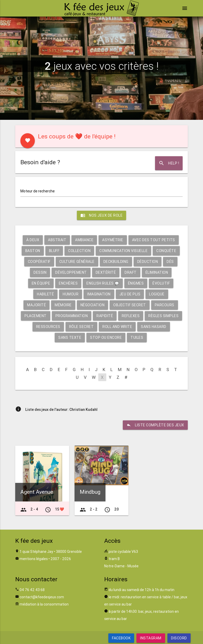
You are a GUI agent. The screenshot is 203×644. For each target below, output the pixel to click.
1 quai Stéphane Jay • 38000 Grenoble (51, 552)
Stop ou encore (106, 337)
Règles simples (163, 316)
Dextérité (106, 272)
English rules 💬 (103, 283)
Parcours (165, 305)
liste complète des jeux (155, 425)
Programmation (72, 316)
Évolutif (161, 283)
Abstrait (57, 240)
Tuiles (137, 337)
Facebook (121, 638)
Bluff (54, 251)
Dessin (40, 272)
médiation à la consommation (44, 604)
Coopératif (39, 262)
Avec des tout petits (154, 240)
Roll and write (117, 327)
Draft (131, 272)
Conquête (166, 251)
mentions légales (34, 559)
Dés (170, 262)
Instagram (151, 638)
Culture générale (77, 262)
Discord (179, 638)
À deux (33, 240)
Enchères (68, 283)
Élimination (157, 272)
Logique (157, 294)
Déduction (148, 262)
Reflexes (131, 316)
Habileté (45, 294)
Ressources (48, 327)
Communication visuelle (123, 251)
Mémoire (63, 305)
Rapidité (105, 316)
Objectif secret (130, 305)
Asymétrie (113, 240)
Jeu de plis (130, 294)
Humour (71, 294)
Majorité (36, 305)
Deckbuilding (116, 262)
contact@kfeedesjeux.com (42, 597)
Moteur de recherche (38, 191)
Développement (71, 272)
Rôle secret (82, 327)
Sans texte (70, 337)
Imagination (99, 294)
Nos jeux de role (102, 215)
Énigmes (136, 283)
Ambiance (84, 240)
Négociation (93, 305)
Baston (33, 251)
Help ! (169, 163)
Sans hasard (154, 327)
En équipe (41, 283)
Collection (79, 251)
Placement (36, 316)
